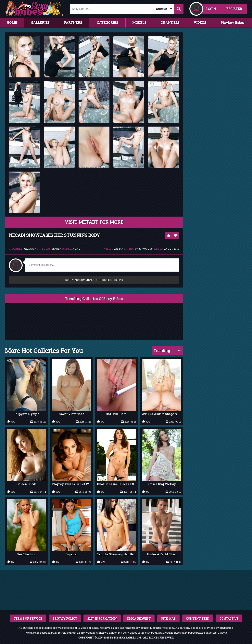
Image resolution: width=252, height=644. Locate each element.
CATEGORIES (107, 23)
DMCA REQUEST (139, 618)
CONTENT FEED (198, 618)
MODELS (139, 23)
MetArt (29, 249)
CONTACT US (229, 618)
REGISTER (234, 9)
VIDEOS (200, 23)
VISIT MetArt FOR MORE (94, 222)
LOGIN (211, 9)
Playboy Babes (233, 23)
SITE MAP (168, 618)
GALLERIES (40, 23)
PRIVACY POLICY (65, 618)
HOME (12, 23)
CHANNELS (170, 23)
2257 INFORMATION (102, 618)
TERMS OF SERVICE (28, 618)
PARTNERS (73, 23)
